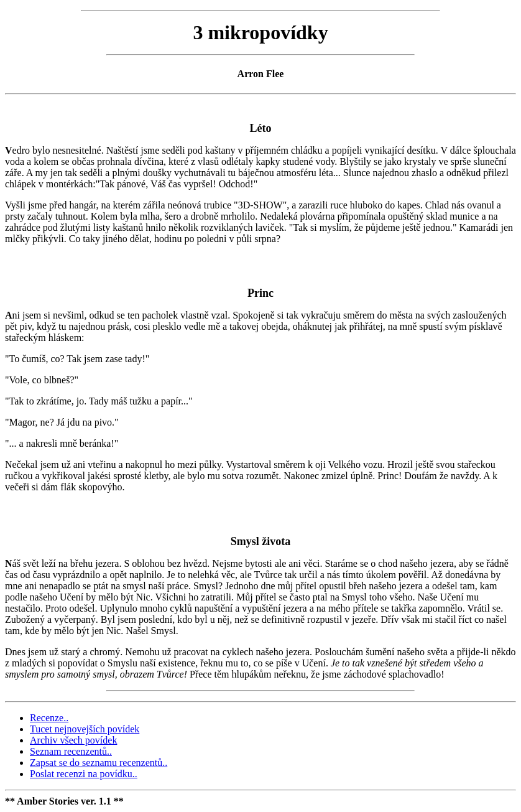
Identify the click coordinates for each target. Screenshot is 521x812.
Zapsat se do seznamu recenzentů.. (99, 763)
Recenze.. (49, 718)
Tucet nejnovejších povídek (85, 729)
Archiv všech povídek (73, 740)
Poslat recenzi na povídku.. (84, 774)
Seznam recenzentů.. (71, 751)
